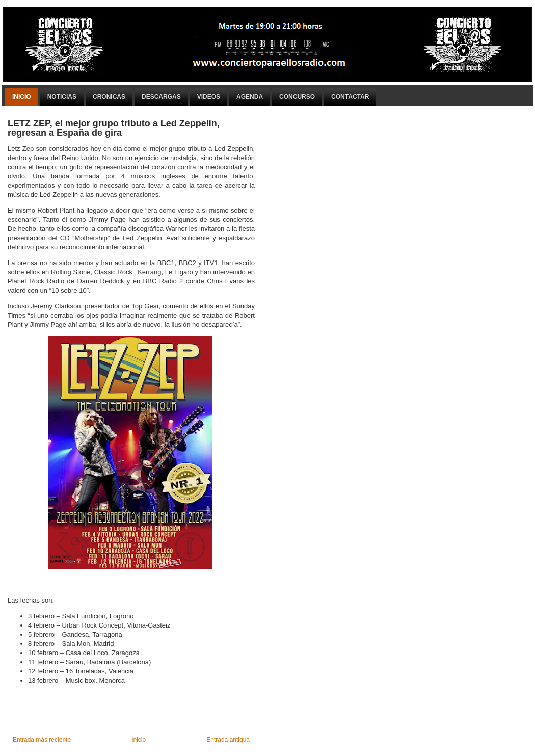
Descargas (161, 97)
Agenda (250, 97)
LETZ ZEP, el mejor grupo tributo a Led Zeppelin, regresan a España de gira (114, 128)
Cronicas (109, 97)
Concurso (297, 97)
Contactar (350, 97)
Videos (209, 97)
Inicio (22, 97)
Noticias (62, 97)
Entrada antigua (228, 740)
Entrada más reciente (42, 740)
